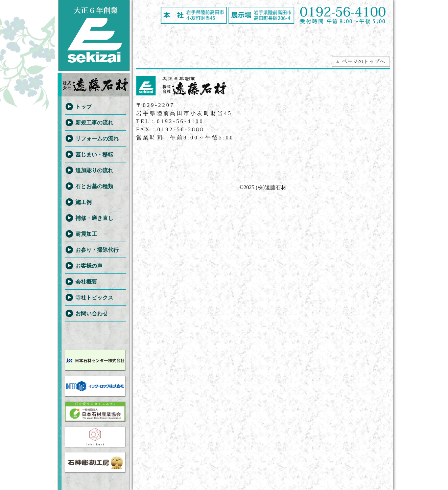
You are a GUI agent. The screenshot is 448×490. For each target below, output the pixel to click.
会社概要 (86, 282)
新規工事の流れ (94, 123)
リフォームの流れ (97, 139)
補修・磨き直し (94, 218)
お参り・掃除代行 (97, 250)
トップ (84, 107)
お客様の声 (89, 266)
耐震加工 (86, 234)
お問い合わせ (92, 314)
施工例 (84, 202)
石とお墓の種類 (94, 186)
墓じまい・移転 (94, 154)
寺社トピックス (94, 298)
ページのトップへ (360, 61)
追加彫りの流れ (94, 170)
